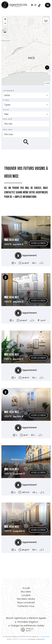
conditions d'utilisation (19, 639)
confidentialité (44, 637)
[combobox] (26, 95)
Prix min (8, 119)
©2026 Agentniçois (16, 618)
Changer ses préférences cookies (27, 626)
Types (6, 100)
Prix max (8, 130)
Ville (6, 110)
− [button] (5, 24)
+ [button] (5, 19)
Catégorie (9, 91)
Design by (26, 630)
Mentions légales (37, 618)
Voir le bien (38, 243)
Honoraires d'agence (27, 622)
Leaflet (47, 83)
